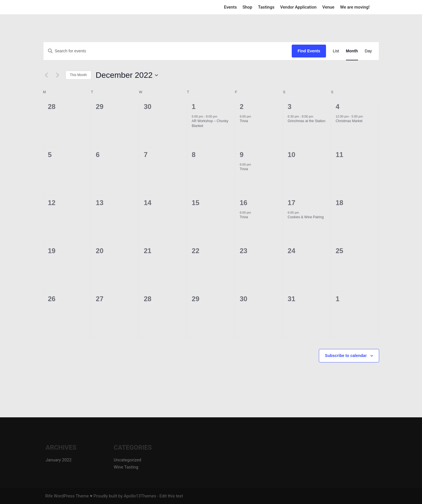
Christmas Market (349, 121)
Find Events (309, 51)
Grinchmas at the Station (307, 121)
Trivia (244, 121)
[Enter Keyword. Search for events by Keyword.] (108, 51)
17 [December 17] (292, 203)
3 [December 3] (290, 107)
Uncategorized (127, 460)
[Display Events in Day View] (368, 51)
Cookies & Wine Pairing (306, 217)
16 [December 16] (244, 203)
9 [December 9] (242, 155)
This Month (78, 75)
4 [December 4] (338, 107)
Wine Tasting (126, 467)
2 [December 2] (242, 107)
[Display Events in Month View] (352, 51)
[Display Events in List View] (336, 51)
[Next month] (58, 75)
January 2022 (59, 460)
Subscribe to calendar (346, 356)
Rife (49, 496)
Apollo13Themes (140, 496)
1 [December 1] (194, 107)
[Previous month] (47, 75)
